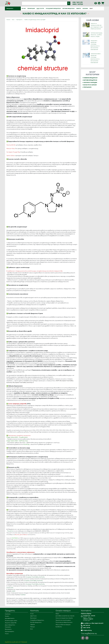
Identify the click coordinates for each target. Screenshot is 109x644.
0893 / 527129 (78, 4)
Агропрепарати (9, 631)
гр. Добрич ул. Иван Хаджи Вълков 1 (93, 623)
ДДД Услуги (40, 8)
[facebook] (83, 638)
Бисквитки (59, 627)
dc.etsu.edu (10, 588)
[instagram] (87, 638)
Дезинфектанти (10, 618)
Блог (91, 8)
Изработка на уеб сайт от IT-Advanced (16, 642)
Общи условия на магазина (63, 625)
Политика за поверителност (64, 622)
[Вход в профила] (99, 4)
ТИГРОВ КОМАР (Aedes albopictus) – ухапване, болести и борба (96, 35)
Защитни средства (11, 623)
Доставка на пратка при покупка (65, 616)
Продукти (10, 611)
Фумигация (31, 8)
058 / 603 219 (78, 2)
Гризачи (7, 616)
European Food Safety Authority (35, 577)
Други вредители (10, 625)
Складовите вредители (53, 8)
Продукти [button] (10, 8)
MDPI (14, 591)
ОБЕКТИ (79, 8)
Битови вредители (68, 8)
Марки (57, 614)
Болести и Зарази (90, 85)
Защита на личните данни (63, 620)
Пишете (10, 531)
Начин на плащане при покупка (64, 618)
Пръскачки (8, 627)
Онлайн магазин (63, 611)
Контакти (86, 611)
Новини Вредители (90, 78)
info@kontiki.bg (87, 630)
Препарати (87, 87)
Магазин (85, 8)
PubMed (23, 595)
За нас (24, 8)
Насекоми (8, 614)
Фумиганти (8, 629)
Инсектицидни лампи (11, 621)
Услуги (7, 634)
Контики (35, 611)
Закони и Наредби (90, 83)
